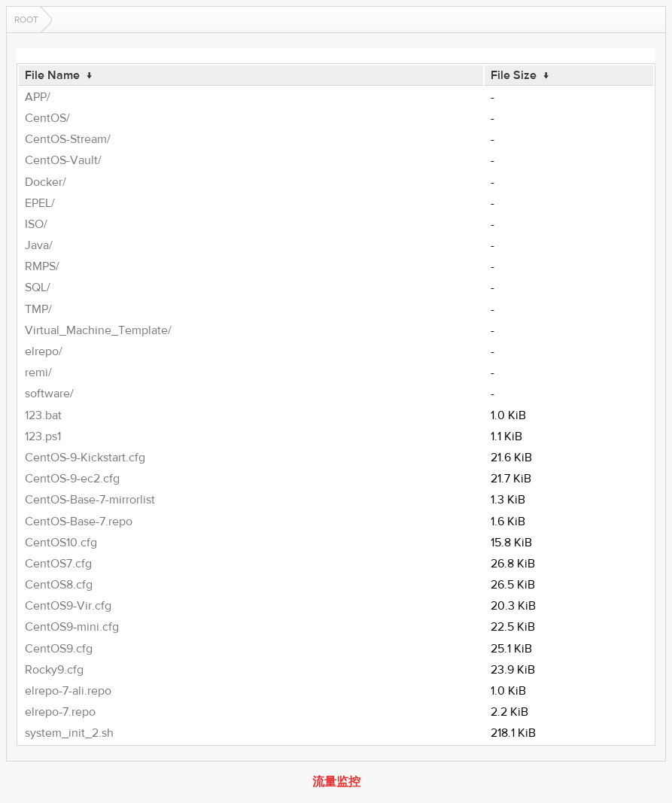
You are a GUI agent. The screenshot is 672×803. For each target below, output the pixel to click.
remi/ (38, 373)
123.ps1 (43, 436)
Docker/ (46, 182)
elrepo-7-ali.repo (68, 691)
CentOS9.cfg (59, 649)
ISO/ (36, 224)
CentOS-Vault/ (63, 160)
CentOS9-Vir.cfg (68, 606)
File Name (52, 75)
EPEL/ (40, 203)
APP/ (38, 97)
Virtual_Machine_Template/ (98, 330)
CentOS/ (47, 118)
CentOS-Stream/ (68, 139)
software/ (49, 394)
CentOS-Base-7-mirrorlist (90, 500)
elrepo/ (44, 351)
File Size (514, 75)
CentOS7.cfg (58, 564)
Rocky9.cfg (54, 670)
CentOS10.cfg (61, 543)
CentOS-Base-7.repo (79, 522)
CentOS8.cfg (59, 585)
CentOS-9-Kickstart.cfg (85, 458)
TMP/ (38, 309)
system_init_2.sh (69, 733)
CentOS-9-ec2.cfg (72, 479)
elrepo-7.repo (60, 712)
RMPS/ (42, 266)
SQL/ (38, 287)
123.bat (43, 415)
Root (26, 20)
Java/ (39, 245)
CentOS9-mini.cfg (72, 627)
